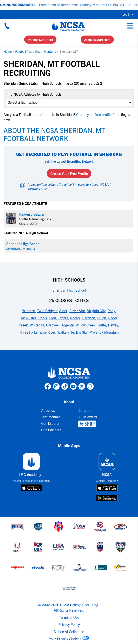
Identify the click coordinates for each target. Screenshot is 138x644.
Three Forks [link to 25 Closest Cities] (28, 332)
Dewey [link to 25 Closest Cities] (113, 325)
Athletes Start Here (97, 40)
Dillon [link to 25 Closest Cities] (102, 318)
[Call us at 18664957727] (7, 26)
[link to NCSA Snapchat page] (90, 386)
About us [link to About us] (48, 410)
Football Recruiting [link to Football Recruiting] (28, 51)
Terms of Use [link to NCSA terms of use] (69, 617)
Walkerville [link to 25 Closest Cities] (66, 332)
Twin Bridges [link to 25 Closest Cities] (47, 311)
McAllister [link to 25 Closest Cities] (29, 318)
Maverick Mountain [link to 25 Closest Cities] (104, 332)
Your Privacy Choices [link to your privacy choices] (65, 639)
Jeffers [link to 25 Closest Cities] (63, 318)
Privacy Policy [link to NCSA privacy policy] (69, 624)
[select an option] (69, 102)
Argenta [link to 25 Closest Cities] (68, 325)
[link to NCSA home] (69, 373)
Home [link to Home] (8, 51)
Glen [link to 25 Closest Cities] (52, 318)
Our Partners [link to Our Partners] (51, 430)
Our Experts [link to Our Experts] (50, 423)
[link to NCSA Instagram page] (56, 386)
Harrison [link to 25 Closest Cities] (88, 318)
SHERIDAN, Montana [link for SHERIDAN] (21, 248)
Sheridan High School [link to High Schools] (69, 290)
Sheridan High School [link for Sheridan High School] (23, 244)
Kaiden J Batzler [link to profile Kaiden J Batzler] (32, 214)
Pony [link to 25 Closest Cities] (111, 311)
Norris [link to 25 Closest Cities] (75, 318)
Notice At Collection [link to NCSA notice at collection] (69, 631)
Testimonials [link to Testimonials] (51, 417)
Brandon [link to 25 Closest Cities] (28, 311)
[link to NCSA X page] (82, 386)
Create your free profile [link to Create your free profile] (94, 114)
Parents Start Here (40, 40)
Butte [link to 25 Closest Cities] (102, 325)
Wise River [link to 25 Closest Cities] (47, 332)
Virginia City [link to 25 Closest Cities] (96, 311)
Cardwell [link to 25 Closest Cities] (53, 325)
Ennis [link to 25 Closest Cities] (43, 318)
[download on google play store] (107, 498)
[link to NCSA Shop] (88, 424)
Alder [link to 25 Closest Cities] (63, 311)
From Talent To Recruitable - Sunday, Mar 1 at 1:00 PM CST (85, 5)
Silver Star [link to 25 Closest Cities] (77, 311)
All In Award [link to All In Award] (88, 417)
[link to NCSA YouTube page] (73, 386)
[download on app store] (31, 488)
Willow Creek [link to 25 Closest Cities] (86, 325)
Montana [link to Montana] (50, 51)
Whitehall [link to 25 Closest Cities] (37, 325)
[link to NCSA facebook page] (48, 386)
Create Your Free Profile (69, 173)
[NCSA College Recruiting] (68, 26)
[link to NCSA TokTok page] (65, 386)
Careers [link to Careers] (84, 410)
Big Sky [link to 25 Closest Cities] (82, 332)
